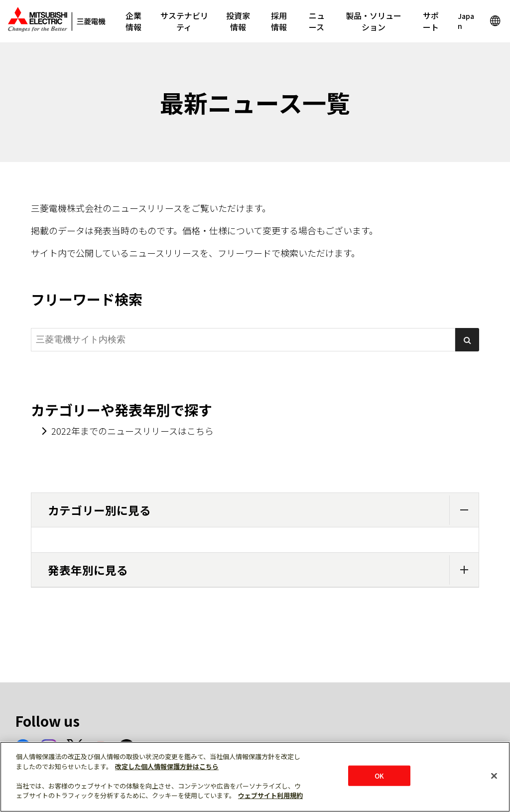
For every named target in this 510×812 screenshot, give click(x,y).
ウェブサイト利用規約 (270, 795)
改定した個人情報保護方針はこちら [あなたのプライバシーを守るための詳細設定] (167, 766)
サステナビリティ (184, 21)
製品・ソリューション (374, 21)
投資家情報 (238, 21)
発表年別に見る (263, 570)
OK (379, 775)
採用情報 (279, 21)
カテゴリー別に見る (263, 510)
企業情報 (133, 21)
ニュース (317, 21)
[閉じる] (494, 776)
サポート (431, 21)
